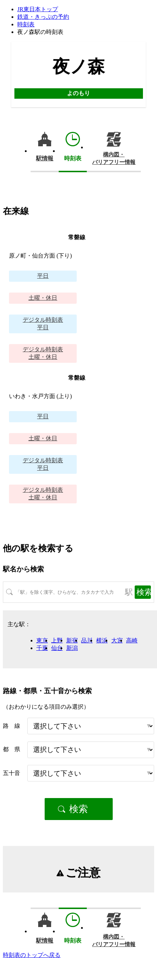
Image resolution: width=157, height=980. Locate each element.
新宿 (72, 640)
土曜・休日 (43, 298)
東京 (42, 640)
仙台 (57, 648)
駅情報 (45, 158)
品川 (87, 640)
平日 (43, 276)
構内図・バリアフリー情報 (114, 158)
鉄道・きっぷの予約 (43, 17)
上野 (57, 640)
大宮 (117, 640)
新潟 (72, 648)
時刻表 (26, 24)
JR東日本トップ (38, 9)
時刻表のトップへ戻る (32, 955)
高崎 (132, 640)
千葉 (42, 648)
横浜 (102, 640)
